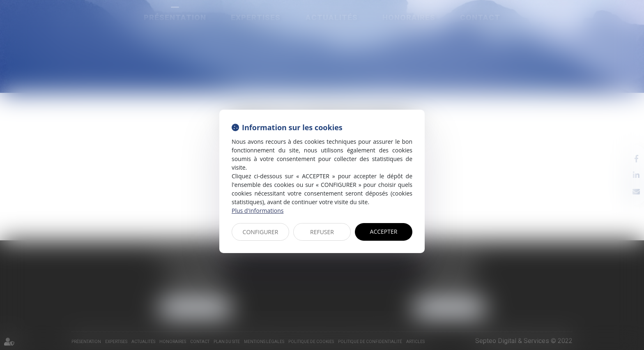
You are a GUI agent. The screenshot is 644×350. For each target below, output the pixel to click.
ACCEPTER (384, 231)
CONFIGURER (261, 232)
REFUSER (322, 232)
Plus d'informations (258, 211)
